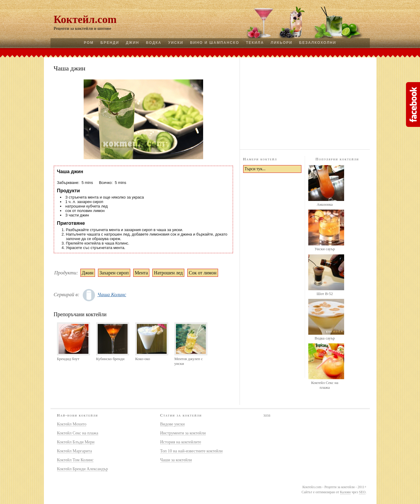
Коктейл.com (85, 19)
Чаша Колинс (112, 295)
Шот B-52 (325, 294)
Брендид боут (68, 359)
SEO (362, 492)
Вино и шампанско (215, 43)
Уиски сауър (325, 249)
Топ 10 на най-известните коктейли (191, 451)
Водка (154, 43)
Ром (89, 43)
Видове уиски (172, 424)
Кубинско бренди (110, 359)
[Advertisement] (305, 102)
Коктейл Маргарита (75, 451)
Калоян (345, 492)
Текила (255, 43)
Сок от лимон (203, 273)
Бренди (110, 43)
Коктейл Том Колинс (75, 460)
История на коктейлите (181, 442)
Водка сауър (325, 338)
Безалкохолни (318, 43)
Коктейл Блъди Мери (76, 442)
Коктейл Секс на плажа (325, 385)
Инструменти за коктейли (183, 433)
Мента (141, 273)
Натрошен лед (168, 273)
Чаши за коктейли (176, 460)
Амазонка (325, 204)
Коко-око (143, 359)
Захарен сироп (114, 273)
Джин (132, 43)
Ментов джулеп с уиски (189, 361)
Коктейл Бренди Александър (83, 469)
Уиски (176, 43)
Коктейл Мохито (72, 424)
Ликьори (282, 43)
